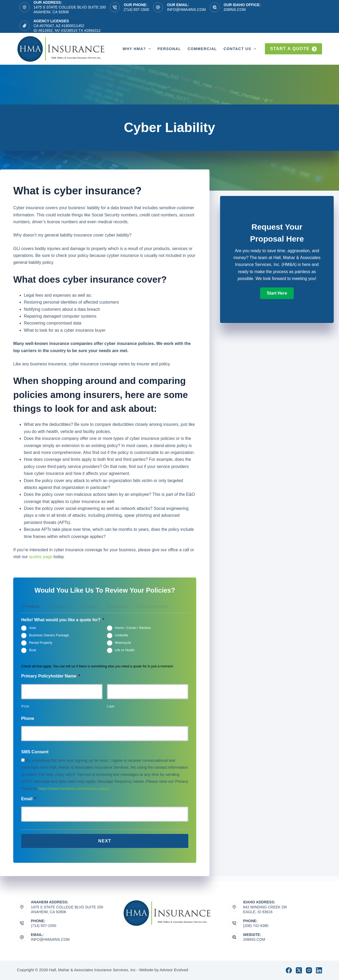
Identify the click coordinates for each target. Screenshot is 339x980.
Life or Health (125, 650)
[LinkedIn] (319, 970)
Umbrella (122, 636)
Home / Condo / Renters (133, 628)
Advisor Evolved (174, 970)
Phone (28, 718)
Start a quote (293, 49)
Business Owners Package (49, 636)
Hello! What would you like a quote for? (63, 620)
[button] (277, 293)
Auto (33, 628)
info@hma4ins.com (186, 10)
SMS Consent (35, 752)
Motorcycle (123, 643)
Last (111, 706)
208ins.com (235, 10)
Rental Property (41, 643)
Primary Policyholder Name (51, 676)
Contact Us (241, 49)
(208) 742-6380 (256, 926)
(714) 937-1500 (136, 10)
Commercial (202, 49)
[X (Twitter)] (299, 970)
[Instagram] (309, 970)
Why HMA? (138, 49)
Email (29, 799)
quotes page (41, 557)
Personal (169, 49)
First (25, 706)
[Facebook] (289, 970)
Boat (33, 650)
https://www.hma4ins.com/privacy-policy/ (74, 788)
